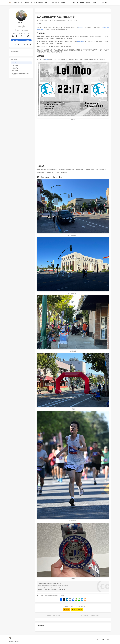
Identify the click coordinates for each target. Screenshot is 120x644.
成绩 (46, 59)
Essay (73, 2)
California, (47, 595)
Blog (35, 2)
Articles (41, 2)
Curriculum (29, 2)
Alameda (62, 595)
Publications (56, 2)
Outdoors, (41, 595)
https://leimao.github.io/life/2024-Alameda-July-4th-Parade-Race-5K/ (53, 585)
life (53, 20)
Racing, (57, 595)
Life (69, 2)
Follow (16, 40)
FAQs (107, 2)
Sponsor (26, 40)
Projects (48, 2)
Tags (102, 2)
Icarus (29, 640)
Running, (53, 595)
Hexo (25, 640)
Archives (89, 2)
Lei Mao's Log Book (18, 2)
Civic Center (81, 42)
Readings (64, 2)
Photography (81, 2)
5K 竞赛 (81, 27)
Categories (96, 2)
